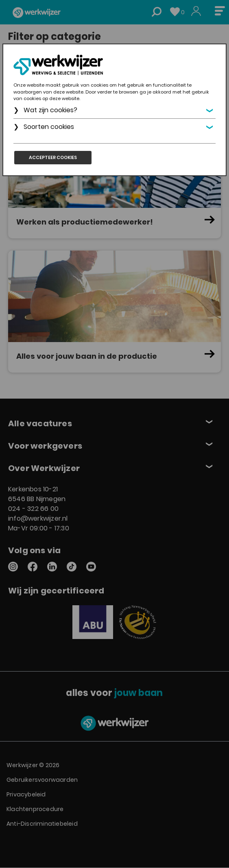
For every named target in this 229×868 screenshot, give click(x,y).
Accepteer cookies (53, 157)
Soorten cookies (49, 127)
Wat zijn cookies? (50, 110)
